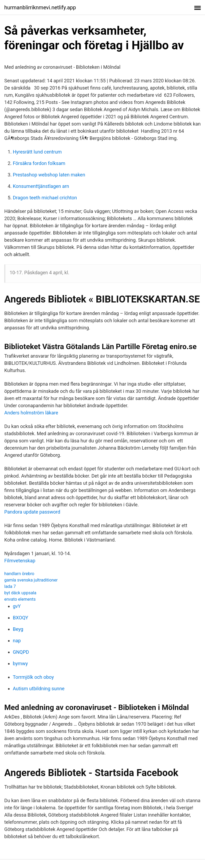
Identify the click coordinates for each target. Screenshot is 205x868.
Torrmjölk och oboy (33, 677)
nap (17, 641)
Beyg (18, 629)
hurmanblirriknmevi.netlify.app (40, 7)
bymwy (20, 663)
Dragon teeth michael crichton (45, 198)
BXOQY (21, 618)
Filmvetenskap (20, 561)
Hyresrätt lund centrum (37, 152)
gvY (17, 606)
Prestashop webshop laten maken (49, 175)
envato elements (20, 599)
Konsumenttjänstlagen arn (41, 186)
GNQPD (21, 652)
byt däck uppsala (20, 593)
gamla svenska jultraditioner (31, 580)
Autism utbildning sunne (39, 689)
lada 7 (10, 586)
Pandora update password (32, 512)
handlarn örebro (19, 574)
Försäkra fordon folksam (39, 163)
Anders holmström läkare (31, 413)
